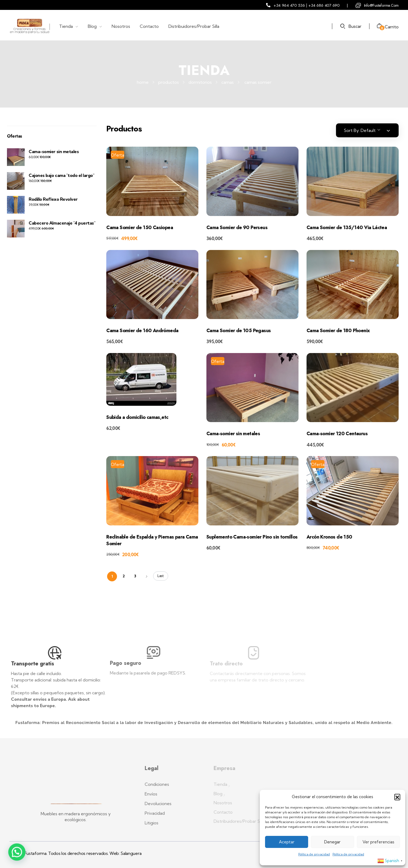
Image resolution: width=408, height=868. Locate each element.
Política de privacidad (314, 854)
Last (160, 576)
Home (143, 82)
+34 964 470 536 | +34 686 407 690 (307, 5)
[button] (397, 797)
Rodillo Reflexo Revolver (53, 199)
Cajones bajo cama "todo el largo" (61, 175)
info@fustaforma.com (381, 5)
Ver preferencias (378, 842)
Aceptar (287, 842)
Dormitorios (200, 82)
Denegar (332, 842)
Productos (169, 82)
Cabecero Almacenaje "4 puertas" (62, 223)
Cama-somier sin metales (54, 151)
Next (147, 576)
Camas (228, 82)
